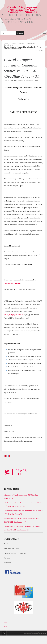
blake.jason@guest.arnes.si (14, 315)
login (6, 623)
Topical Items (31, 43)
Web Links (7, 558)
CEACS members (9, 544)
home (6, 626)
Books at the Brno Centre (11, 549)
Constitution (7, 563)
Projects (13, 43)
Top (4, 633)
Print (37, 81)
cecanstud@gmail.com (12, 283)
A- (42, 50)
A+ (36, 50)
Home (6, 43)
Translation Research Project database (15, 553)
